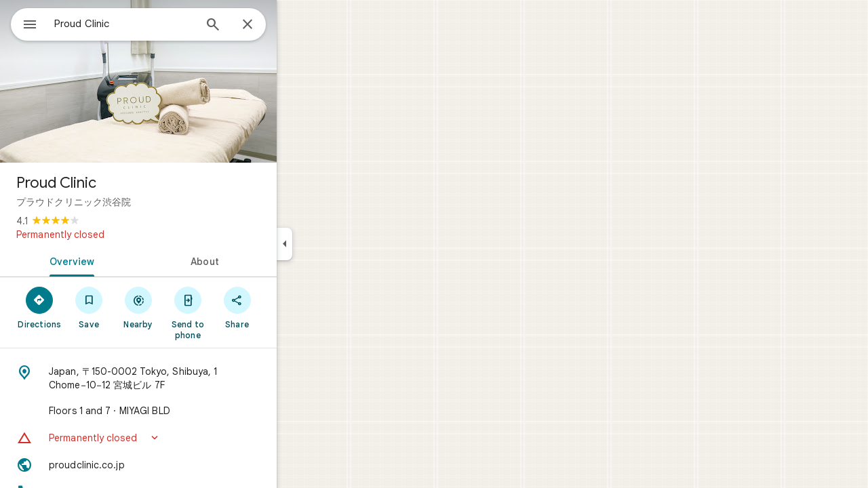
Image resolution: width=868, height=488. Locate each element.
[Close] (296, 25)
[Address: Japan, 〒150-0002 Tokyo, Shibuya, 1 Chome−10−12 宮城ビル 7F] (187, 378)
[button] (187, 438)
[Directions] (88, 307)
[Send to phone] (236, 312)
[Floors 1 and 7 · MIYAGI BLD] (187, 411)
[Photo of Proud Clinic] (187, 81)
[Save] (138, 307)
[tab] (118, 260)
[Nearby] (188, 307)
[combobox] (159, 24)
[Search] (262, 26)
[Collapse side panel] (333, 244)
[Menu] (24, 23)
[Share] (286, 307)
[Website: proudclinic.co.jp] (187, 465)
